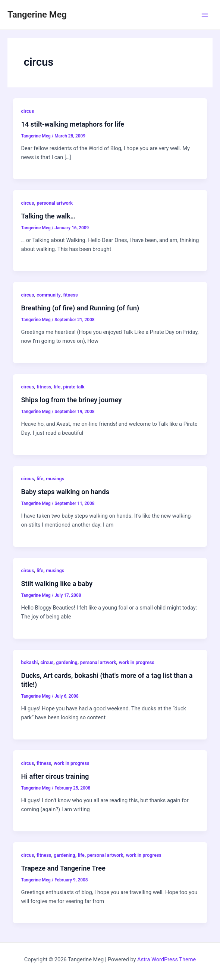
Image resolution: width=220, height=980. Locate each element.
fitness (71, 295)
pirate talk (74, 387)
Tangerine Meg (37, 15)
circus (27, 111)
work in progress (137, 662)
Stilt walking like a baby (57, 584)
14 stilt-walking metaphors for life (73, 124)
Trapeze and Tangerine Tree (63, 868)
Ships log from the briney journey (71, 400)
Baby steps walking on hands (65, 492)
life (57, 387)
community (48, 295)
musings (55, 479)
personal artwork (55, 203)
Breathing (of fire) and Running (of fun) (80, 308)
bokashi (29, 662)
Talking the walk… (48, 216)
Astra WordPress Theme (166, 959)
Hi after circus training (55, 776)
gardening (67, 662)
